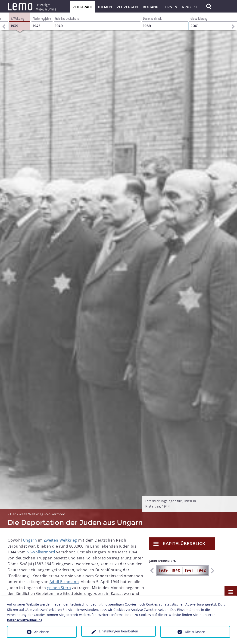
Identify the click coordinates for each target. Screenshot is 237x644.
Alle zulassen (195, 632)
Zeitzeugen (127, 7)
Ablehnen (42, 632)
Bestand (151, 7)
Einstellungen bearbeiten (118, 631)
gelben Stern (59, 588)
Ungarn (30, 540)
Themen (105, 7)
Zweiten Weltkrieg (60, 540)
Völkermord (56, 514)
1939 (163, 570)
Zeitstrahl (83, 7)
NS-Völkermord (41, 552)
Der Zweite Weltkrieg (27, 514)
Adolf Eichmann (64, 582)
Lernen (170, 7)
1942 (201, 570)
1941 (189, 570)
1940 (176, 570)
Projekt (190, 7)
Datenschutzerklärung (25, 620)
